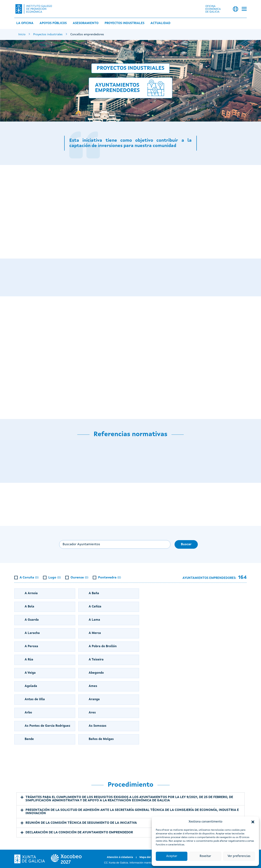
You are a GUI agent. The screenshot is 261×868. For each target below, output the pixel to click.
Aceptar (172, 856)
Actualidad (160, 23)
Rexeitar (205, 856)
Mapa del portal (150, 857)
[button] (253, 822)
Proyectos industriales (124, 23)
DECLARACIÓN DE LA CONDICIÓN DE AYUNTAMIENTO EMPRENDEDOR (79, 833)
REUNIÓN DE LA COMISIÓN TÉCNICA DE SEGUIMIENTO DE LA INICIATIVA (81, 823)
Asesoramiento (86, 23)
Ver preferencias (239, 856)
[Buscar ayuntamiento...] (115, 544)
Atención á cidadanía (120, 857)
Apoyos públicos (53, 23)
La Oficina (25, 23)
